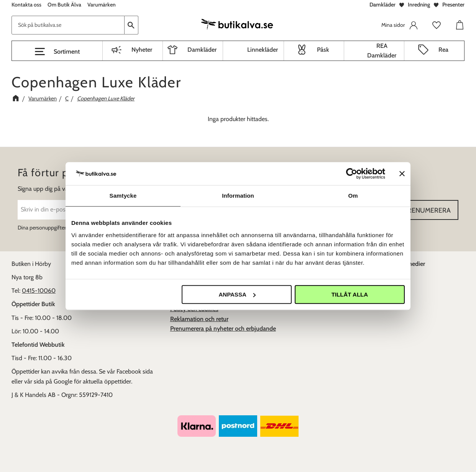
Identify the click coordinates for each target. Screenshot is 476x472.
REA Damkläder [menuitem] (382, 51)
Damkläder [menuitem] (202, 50)
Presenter (453, 5)
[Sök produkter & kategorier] (68, 25)
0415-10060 (39, 291)
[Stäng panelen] (402, 174)
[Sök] (131, 25)
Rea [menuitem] (443, 50)
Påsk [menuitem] (323, 50)
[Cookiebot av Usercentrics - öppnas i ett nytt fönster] (352, 174)
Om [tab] (353, 196)
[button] (57, 52)
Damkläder (382, 5)
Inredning (419, 5)
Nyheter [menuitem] (142, 50)
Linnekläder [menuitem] (263, 50)
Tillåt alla (350, 294)
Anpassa (237, 294)
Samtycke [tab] (123, 196)
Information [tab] (238, 196)
